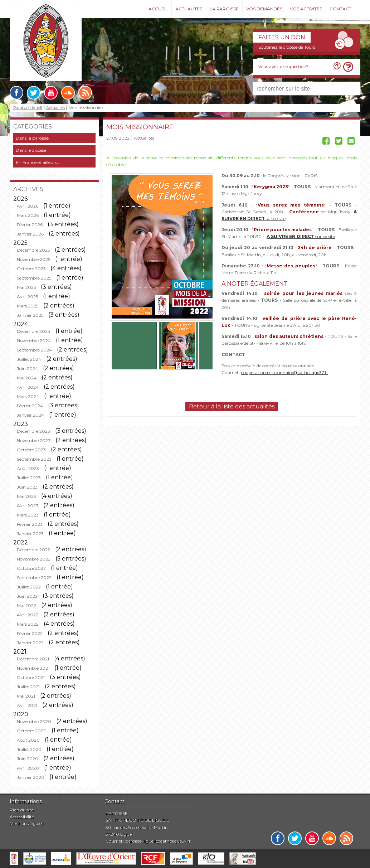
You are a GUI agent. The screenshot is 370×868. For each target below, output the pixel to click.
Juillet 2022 (29, 587)
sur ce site (301, 236)
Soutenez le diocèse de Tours (287, 47)
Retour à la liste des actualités (232, 406)
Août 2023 (28, 468)
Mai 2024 (27, 378)
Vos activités (306, 9)
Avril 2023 (28, 506)
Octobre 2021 (31, 677)
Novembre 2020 (34, 721)
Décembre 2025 (33, 250)
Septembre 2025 (34, 278)
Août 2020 (28, 740)
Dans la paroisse (32, 138)
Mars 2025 (28, 306)
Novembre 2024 (34, 341)
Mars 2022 (28, 624)
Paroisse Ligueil (28, 108)
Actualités (189, 9)
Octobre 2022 (31, 568)
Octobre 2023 (31, 450)
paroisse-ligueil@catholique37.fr (158, 841)
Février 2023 (30, 524)
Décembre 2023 (33, 431)
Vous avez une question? (283, 66)
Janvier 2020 (31, 777)
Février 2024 (30, 406)
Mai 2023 (26, 496)
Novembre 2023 (34, 440)
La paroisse (224, 9)
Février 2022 (30, 633)
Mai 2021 (26, 696)
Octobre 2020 (32, 731)
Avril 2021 (27, 705)
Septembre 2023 (34, 459)
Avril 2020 (28, 768)
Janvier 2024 (30, 415)
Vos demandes (264, 9)
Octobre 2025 (31, 269)
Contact (340, 9)
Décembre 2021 (33, 659)
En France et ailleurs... (38, 162)
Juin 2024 (27, 368)
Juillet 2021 (28, 687)
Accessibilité (22, 817)
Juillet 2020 (29, 749)
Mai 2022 (26, 605)
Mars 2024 (28, 396)
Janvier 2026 (30, 234)
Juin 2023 (27, 487)
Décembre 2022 (33, 550)
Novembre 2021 (33, 668)
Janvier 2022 (30, 643)
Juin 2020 (28, 759)
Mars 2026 (28, 215)
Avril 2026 (28, 206)
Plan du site (22, 810)
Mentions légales (26, 823)
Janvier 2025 (30, 315)
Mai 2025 (26, 287)
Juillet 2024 (29, 359)
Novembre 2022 (34, 559)
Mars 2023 (28, 515)
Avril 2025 (27, 297)
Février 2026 (30, 225)
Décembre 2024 (34, 331)
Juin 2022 (27, 596)
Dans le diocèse (31, 150)
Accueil (158, 9)
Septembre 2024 (34, 350)
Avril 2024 (28, 387)
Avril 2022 (28, 615)
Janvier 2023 (30, 534)
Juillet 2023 (29, 478)
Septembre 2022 (34, 578)
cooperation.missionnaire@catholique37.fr (285, 372)
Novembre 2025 (33, 259)
